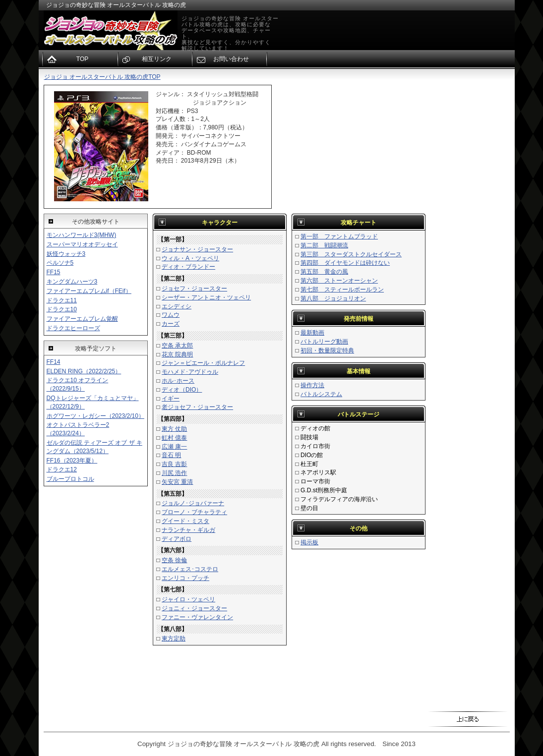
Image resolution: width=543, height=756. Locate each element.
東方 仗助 (174, 429)
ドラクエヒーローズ (73, 328)
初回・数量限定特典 (327, 350)
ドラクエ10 (62, 309)
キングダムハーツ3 (72, 282)
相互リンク (157, 59)
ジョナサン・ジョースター (197, 249)
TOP (82, 59)
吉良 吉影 (174, 464)
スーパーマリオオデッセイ (82, 244)
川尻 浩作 (174, 473)
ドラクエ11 (62, 300)
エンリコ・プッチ (185, 578)
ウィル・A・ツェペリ (190, 258)
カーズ (171, 324)
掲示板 (309, 542)
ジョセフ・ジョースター (194, 289)
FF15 (54, 272)
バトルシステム (321, 394)
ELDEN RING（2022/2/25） (84, 371)
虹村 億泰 (174, 438)
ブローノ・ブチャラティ (194, 512)
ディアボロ (177, 539)
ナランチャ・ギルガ (188, 530)
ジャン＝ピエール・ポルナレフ (203, 363)
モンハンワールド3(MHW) (82, 235)
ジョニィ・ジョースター (194, 608)
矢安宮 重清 (177, 482)
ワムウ (171, 315)
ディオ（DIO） (182, 390)
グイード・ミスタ (185, 521)
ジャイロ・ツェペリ (188, 599)
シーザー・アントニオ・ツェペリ (206, 297)
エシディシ (177, 306)
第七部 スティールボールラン (342, 290)
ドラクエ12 (62, 469)
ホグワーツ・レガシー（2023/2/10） (95, 416)
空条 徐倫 (174, 560)
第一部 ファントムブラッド (339, 236)
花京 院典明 (177, 354)
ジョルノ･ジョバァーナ (193, 503)
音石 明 (171, 455)
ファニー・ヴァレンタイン (197, 617)
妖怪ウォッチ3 (66, 254)
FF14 (54, 362)
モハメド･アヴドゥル (190, 372)
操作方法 (312, 385)
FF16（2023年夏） (72, 461)
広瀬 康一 (174, 447)
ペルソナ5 (60, 263)
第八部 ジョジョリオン (333, 298)
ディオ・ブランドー (188, 267)
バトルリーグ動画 (324, 342)
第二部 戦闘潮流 (324, 245)
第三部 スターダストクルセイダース (351, 254)
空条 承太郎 (177, 346)
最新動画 (312, 333)
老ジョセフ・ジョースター (197, 407)
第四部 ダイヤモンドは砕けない (345, 263)
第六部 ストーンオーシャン (339, 281)
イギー (171, 399)
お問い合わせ (231, 59)
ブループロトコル (70, 479)
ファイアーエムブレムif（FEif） (89, 291)
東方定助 (174, 639)
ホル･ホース (178, 381)
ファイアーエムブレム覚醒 (82, 319)
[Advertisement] (470, 233)
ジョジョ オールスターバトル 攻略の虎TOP (102, 77)
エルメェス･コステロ (190, 569)
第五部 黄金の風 (324, 272)
